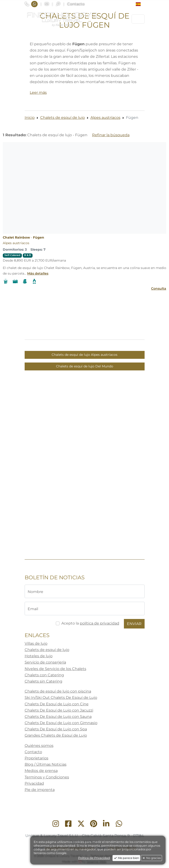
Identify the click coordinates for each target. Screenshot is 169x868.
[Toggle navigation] (138, 19)
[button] (140, 4)
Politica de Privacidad (94, 858)
